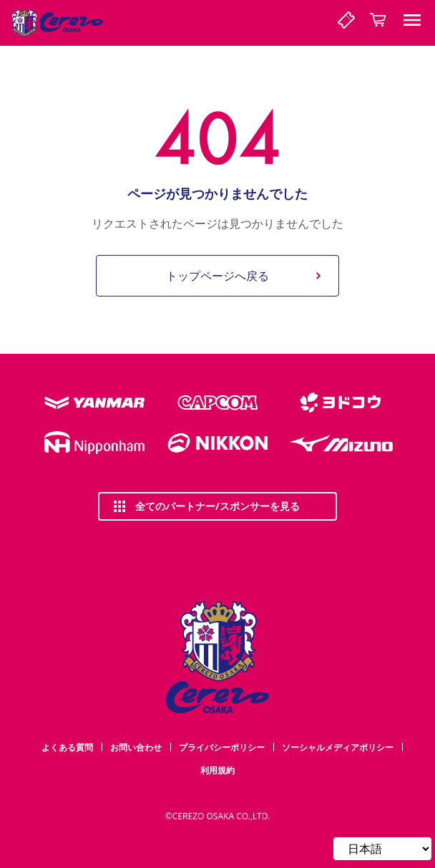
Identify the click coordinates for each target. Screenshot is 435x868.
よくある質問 (67, 747)
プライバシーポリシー (222, 747)
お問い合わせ (136, 747)
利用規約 (217, 770)
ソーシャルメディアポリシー (338, 747)
